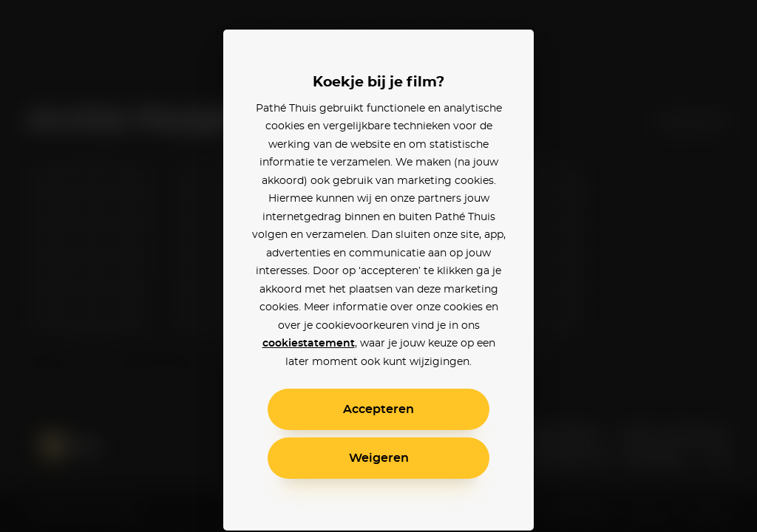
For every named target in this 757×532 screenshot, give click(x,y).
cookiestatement (309, 344)
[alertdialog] (378, 266)
